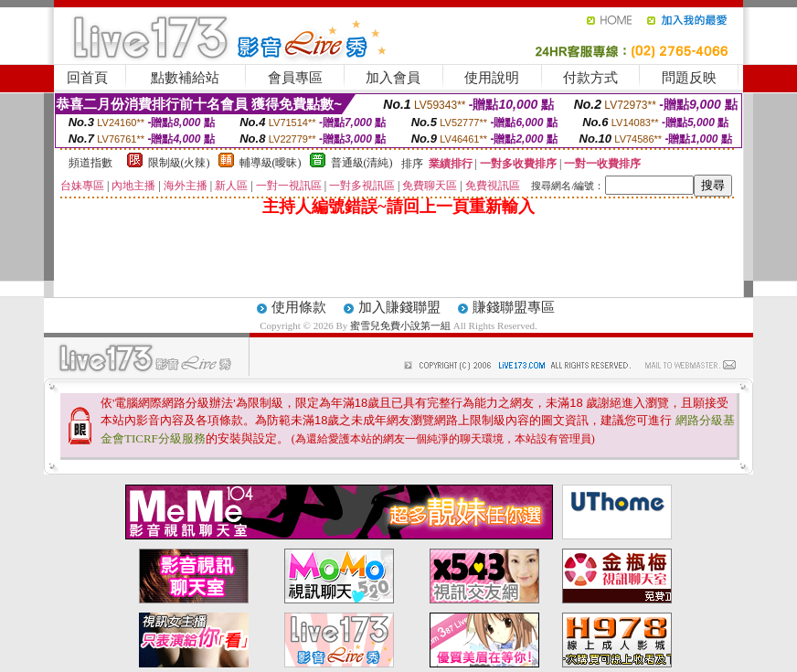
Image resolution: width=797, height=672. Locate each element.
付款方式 (590, 78)
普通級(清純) (362, 163)
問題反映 (689, 78)
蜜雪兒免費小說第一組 (402, 325)
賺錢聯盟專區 (514, 307)
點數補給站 (185, 78)
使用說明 (492, 78)
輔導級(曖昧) (271, 163)
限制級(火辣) (179, 163)
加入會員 (393, 78)
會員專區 (295, 78)
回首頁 (87, 78)
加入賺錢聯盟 (399, 307)
